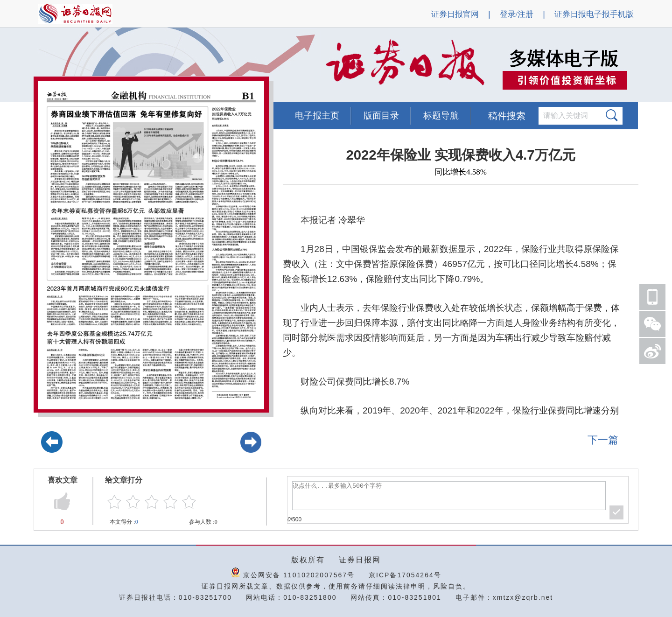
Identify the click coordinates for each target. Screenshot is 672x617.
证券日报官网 (455, 14)
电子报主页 (317, 116)
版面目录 (381, 116)
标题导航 (441, 116)
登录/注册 (517, 14)
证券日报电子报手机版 (594, 14)
